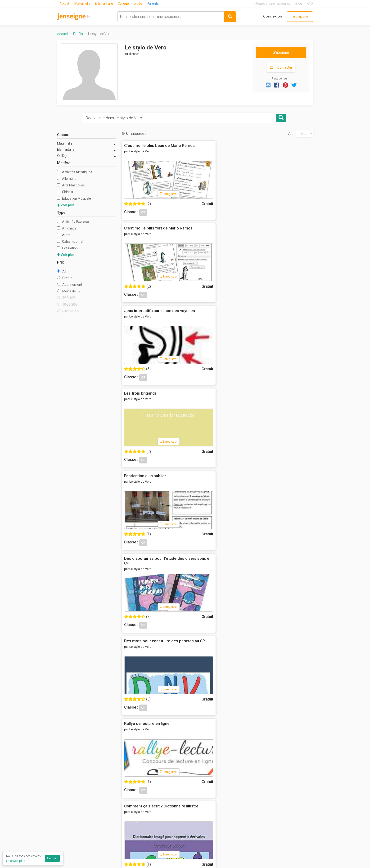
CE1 (192, 787)
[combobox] (170, 16)
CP (191, 781)
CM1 (192, 800)
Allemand (67, 179)
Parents (154, 4)
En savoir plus (16, 861)
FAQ (310, 4)
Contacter (281, 68)
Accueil (65, 4)
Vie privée (153, 781)
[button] (268, 85)
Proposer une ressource (273, 4)
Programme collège (293, 810)
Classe (63, 135)
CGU (149, 774)
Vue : (291, 134)
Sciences (241, 807)
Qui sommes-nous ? (162, 761)
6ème (193, 813)
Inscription (300, 17)
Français (240, 774)
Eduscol (283, 780)
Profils (78, 34)
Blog (299, 4)
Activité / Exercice (73, 222)
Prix (60, 262)
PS (191, 761)
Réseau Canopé (290, 773)
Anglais (239, 768)
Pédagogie (242, 800)
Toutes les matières (250, 813)
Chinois (65, 192)
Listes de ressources (163, 814)
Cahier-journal (70, 242)
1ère (192, 846)
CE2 (192, 794)
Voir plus (66, 205)
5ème (193, 820)
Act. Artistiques (246, 761)
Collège (124, 4)
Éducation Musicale (74, 198)
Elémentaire (105, 4)
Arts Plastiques (71, 185)
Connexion (272, 17)
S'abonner (281, 52)
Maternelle (83, 4)
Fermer (52, 858)
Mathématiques (246, 787)
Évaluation (67, 248)
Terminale (197, 852)
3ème (193, 833)
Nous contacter (158, 794)
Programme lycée (291, 816)
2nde (193, 839)
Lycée (139, 4)
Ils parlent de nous (161, 787)
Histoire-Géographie (250, 781)
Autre (64, 235)
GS (191, 774)
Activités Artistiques (75, 172)
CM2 (192, 807)
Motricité (240, 794)
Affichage (67, 228)
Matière (64, 163)
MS (191, 768)
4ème (193, 826)
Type (61, 213)
